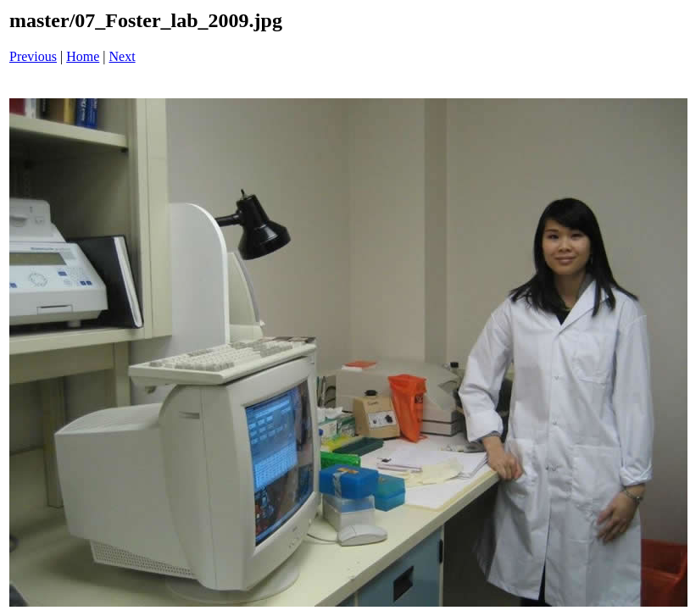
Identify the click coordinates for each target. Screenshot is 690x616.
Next (122, 56)
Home (83, 56)
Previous (33, 56)
